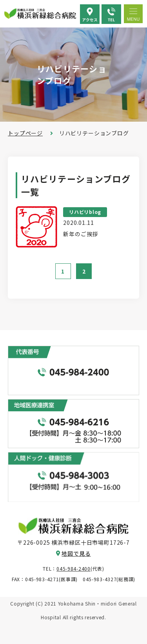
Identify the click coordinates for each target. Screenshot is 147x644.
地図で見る (76, 553)
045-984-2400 (73, 568)
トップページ (25, 133)
